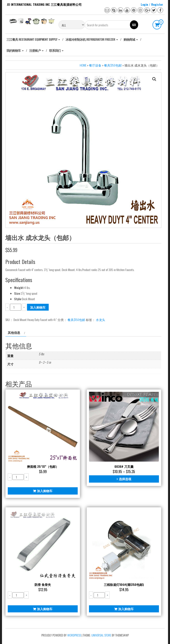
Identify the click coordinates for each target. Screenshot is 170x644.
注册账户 (36, 50)
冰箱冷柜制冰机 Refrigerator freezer (92, 39)
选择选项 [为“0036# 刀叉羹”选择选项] (125, 479)
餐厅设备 (95, 65)
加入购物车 (38, 307)
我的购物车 (15, 50)
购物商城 (131, 39)
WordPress (74, 635)
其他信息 (14, 332)
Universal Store (101, 635)
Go (134, 25)
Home (83, 65)
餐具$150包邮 (113, 65)
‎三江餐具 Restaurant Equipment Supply (33, 39)
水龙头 (100, 320)
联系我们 (56, 50)
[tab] (16, 333)
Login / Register (152, 4)
